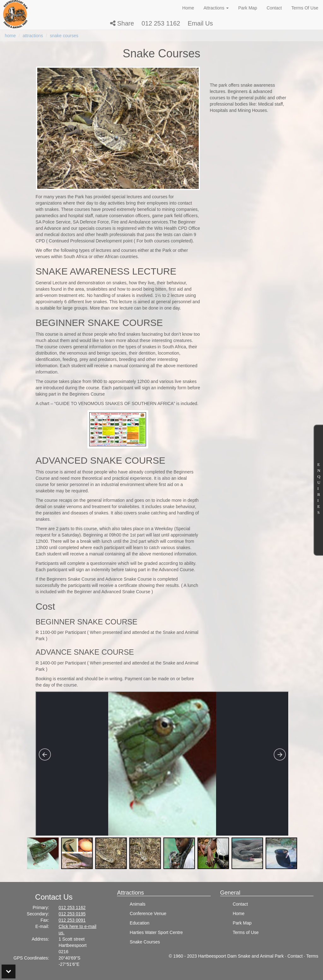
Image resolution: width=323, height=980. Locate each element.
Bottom (9, 971)
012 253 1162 (161, 23)
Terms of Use (246, 932)
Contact (274, 8)
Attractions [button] (216, 8)
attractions (33, 36)
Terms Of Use (305, 8)
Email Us (200, 23)
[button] (122, 23)
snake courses (64, 36)
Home (188, 8)
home (10, 36)
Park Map (248, 8)
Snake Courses (145, 942)
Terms (312, 956)
